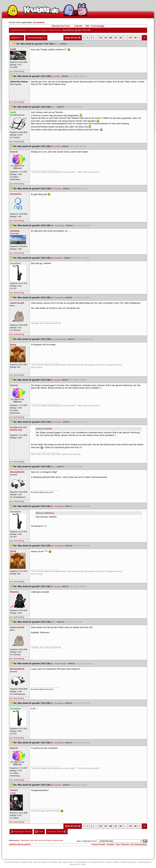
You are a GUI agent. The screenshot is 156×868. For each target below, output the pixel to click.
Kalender (78, 26)
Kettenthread (54, 30)
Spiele (109, 862)
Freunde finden (81, 862)
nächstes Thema (57, 831)
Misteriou (50, 513)
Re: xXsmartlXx (57, 226)
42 (121, 38)
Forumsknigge (98, 26)
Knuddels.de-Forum (19, 30)
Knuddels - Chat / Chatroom (118, 844)
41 (116, 38)
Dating (116, 862)
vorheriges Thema (21, 831)
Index (39, 831)
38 (101, 38)
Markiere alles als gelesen (20, 844)
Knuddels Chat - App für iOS (61, 862)
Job (83, 864)
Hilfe (87, 26)
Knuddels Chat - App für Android (34, 862)
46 (135, 38)
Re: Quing (55, 380)
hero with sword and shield (41, 840)
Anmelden (39, 22)
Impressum (75, 864)
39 (106, 38)
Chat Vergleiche (145, 862)
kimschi (49, 429)
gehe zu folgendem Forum (87, 841)
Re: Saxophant (57, 298)
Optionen (17, 38)
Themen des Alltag (38, 30)
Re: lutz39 (55, 146)
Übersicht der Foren (61, 26)
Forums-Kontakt (98, 844)
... (96, 38)
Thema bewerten (36, 38)
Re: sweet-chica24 (58, 339)
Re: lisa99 (55, 76)
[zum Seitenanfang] (17, 71)
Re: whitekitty (56, 258)
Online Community (128, 862)
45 (130, 38)
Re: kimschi (56, 189)
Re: (56, 44)
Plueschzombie (57, 840)
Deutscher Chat (11, 862)
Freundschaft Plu (97, 862)
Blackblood (25, 840)
